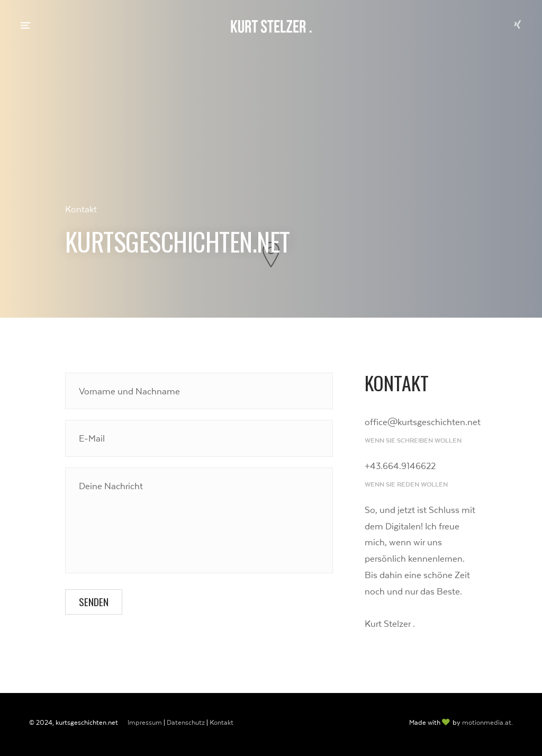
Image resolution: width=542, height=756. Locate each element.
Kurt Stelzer (271, 26)
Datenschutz (186, 723)
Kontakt (222, 723)
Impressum (145, 723)
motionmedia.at (487, 723)
